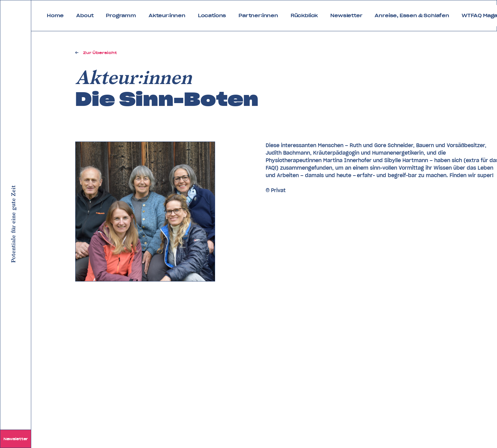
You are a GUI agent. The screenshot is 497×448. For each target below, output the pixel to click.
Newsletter (16, 439)
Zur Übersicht (100, 53)
